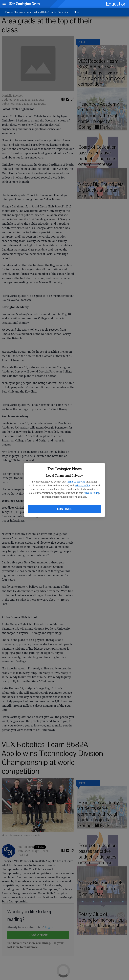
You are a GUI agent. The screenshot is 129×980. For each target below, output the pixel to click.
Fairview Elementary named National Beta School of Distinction (37, 12)
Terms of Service (76, 482)
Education (116, 4)
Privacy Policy (82, 485)
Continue (64, 509)
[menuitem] (79, 12)
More (79, 12)
